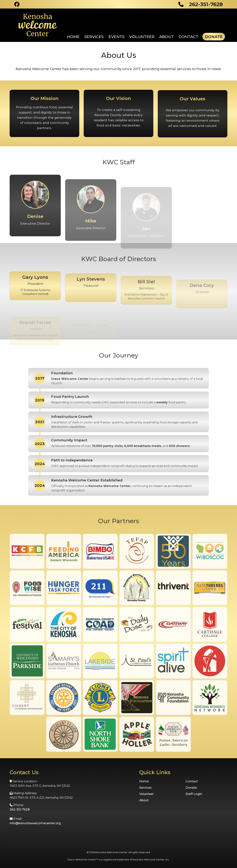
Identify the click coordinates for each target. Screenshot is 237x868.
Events (117, 37)
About (167, 37)
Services (94, 37)
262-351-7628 (20, 809)
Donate (214, 37)
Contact (188, 37)
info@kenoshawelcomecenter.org (35, 823)
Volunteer (142, 37)
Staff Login (194, 794)
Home (73, 37)
